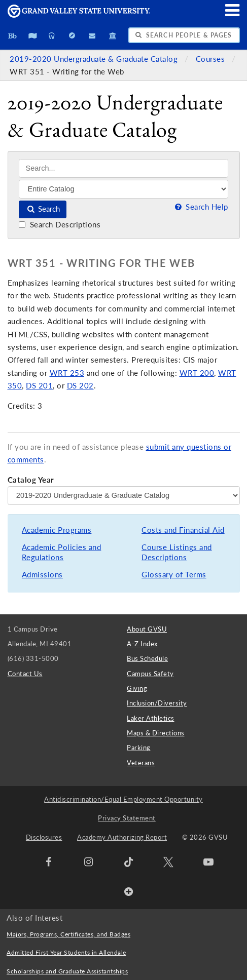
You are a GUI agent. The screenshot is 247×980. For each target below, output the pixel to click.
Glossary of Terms (174, 575)
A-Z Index (142, 644)
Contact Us (25, 674)
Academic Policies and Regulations (62, 552)
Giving (137, 688)
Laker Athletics (151, 718)
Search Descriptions (60, 225)
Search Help (200, 207)
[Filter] (123, 189)
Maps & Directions (156, 733)
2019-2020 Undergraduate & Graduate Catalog (95, 59)
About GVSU (147, 629)
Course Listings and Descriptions (177, 552)
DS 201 (39, 386)
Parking (139, 748)
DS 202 (80, 386)
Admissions (42, 575)
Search (43, 209)
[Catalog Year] (124, 495)
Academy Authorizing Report (122, 837)
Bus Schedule (147, 658)
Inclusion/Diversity (157, 703)
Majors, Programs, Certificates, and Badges (68, 934)
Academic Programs (57, 530)
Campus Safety (150, 674)
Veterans (141, 763)
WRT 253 (67, 373)
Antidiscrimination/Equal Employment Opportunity (123, 799)
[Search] (123, 168)
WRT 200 (197, 373)
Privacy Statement (127, 818)
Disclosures (44, 837)
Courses (211, 59)
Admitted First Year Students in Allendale (66, 952)
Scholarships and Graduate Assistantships (67, 971)
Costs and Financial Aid (183, 530)
